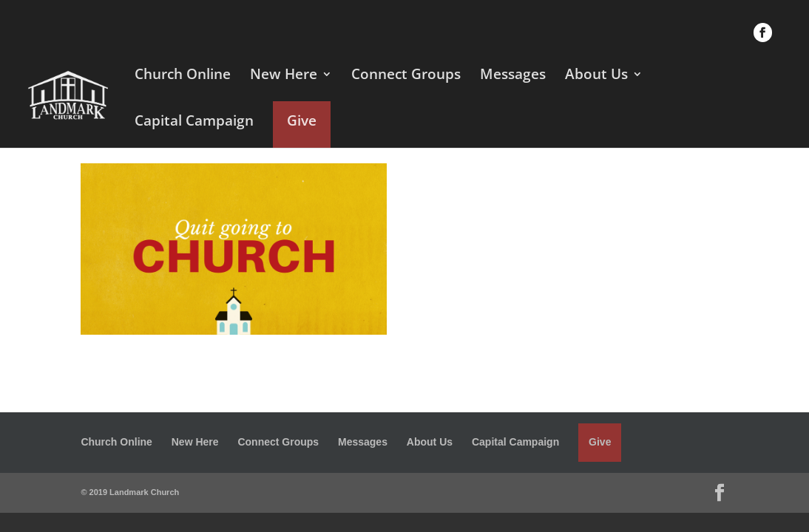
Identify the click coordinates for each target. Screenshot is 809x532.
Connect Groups (406, 76)
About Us (596, 76)
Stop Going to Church (510, 291)
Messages (513, 76)
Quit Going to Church (508, 182)
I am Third (472, 236)
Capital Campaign (194, 123)
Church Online (183, 76)
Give (302, 120)
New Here (284, 76)
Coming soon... (488, 346)
